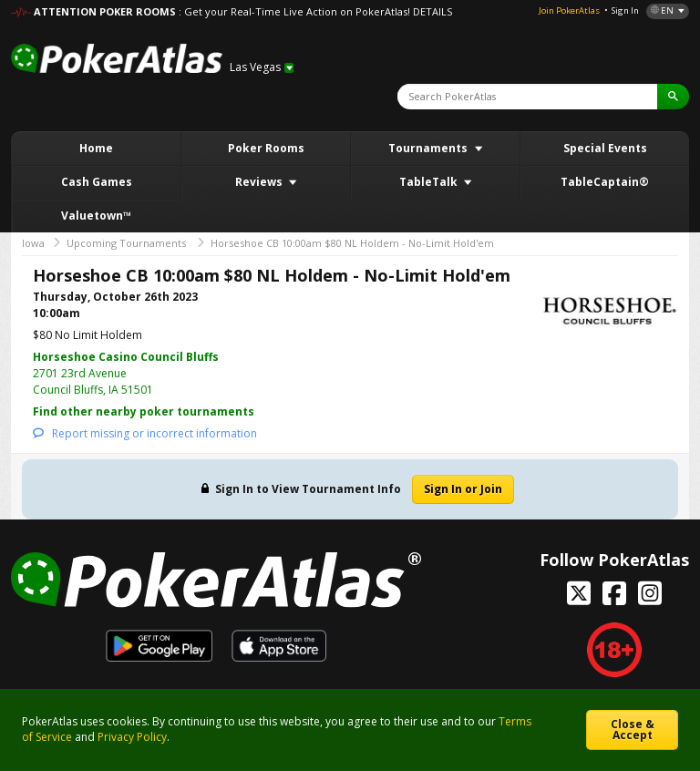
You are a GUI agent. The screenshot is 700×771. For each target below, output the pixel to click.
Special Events (605, 148)
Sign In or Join (463, 489)
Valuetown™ (96, 216)
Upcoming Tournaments (126, 243)
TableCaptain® (605, 182)
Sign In (625, 10)
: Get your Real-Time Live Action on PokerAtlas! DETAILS (315, 11)
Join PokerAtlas (569, 10)
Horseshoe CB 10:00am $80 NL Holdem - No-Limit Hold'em (352, 243)
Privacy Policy (132, 737)
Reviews (260, 182)
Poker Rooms (266, 148)
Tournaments (429, 148)
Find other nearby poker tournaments (144, 411)
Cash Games (97, 182)
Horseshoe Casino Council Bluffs (126, 357)
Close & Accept (633, 730)
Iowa (33, 243)
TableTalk (430, 182)
